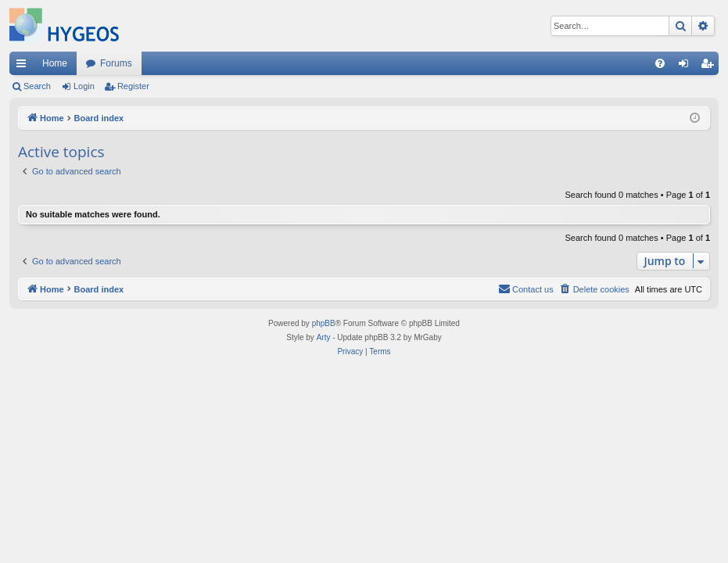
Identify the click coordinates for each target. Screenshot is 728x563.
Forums (116, 63)
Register (133, 86)
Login (84, 86)
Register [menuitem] (710, 66)
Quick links (24, 66)
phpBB (324, 323)
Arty (324, 337)
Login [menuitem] (687, 66)
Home (55, 63)
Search (37, 86)
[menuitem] (660, 63)
